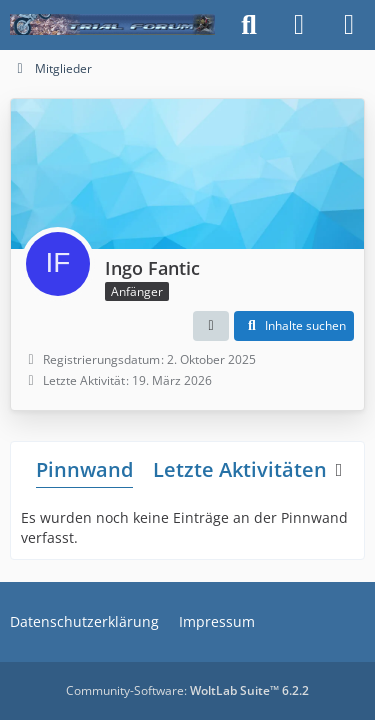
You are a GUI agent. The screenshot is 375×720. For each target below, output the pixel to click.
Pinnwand (84, 469)
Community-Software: (187, 690)
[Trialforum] (112, 25)
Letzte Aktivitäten (240, 469)
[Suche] (249, 25)
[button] (211, 326)
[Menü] (349, 25)
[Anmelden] (299, 25)
